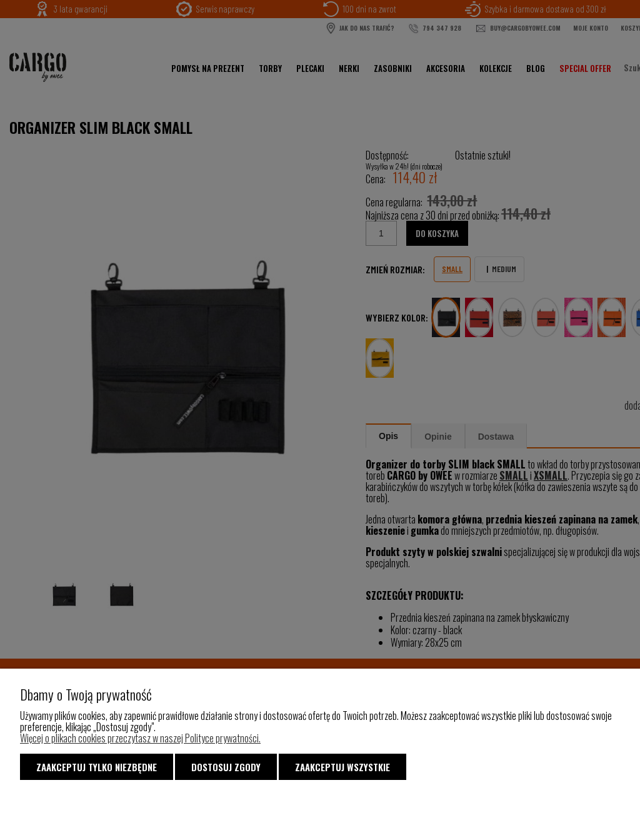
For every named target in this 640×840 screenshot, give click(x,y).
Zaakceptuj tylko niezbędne (97, 767)
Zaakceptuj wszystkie (342, 767)
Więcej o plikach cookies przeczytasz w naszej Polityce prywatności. (140, 738)
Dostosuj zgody (226, 767)
